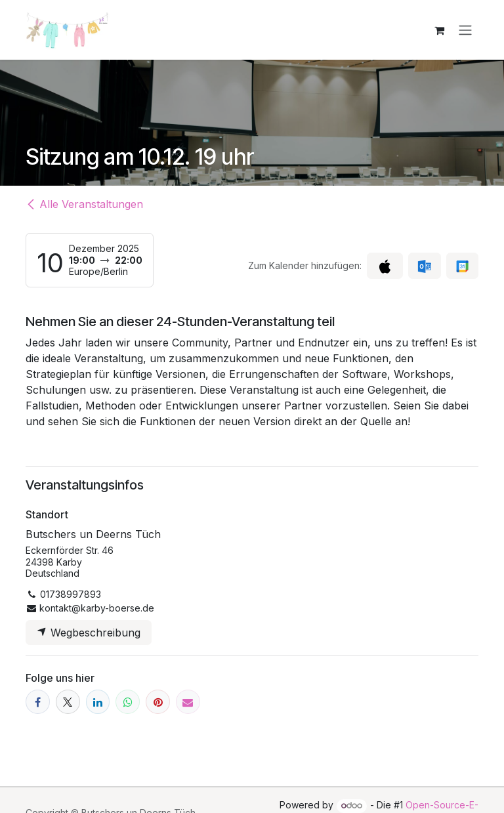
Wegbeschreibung (89, 633)
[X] (68, 702)
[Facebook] (38, 702)
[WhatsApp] (128, 702)
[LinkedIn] (98, 702)
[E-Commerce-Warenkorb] (439, 30)
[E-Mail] (188, 702)
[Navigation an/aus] (465, 30)
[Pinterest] (158, 702)
